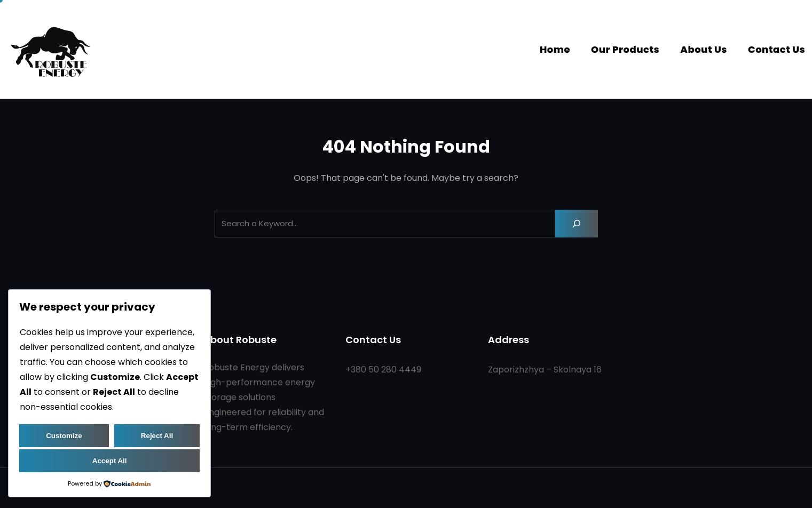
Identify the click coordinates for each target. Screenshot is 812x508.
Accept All (110, 461)
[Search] (577, 224)
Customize (64, 436)
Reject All (157, 436)
